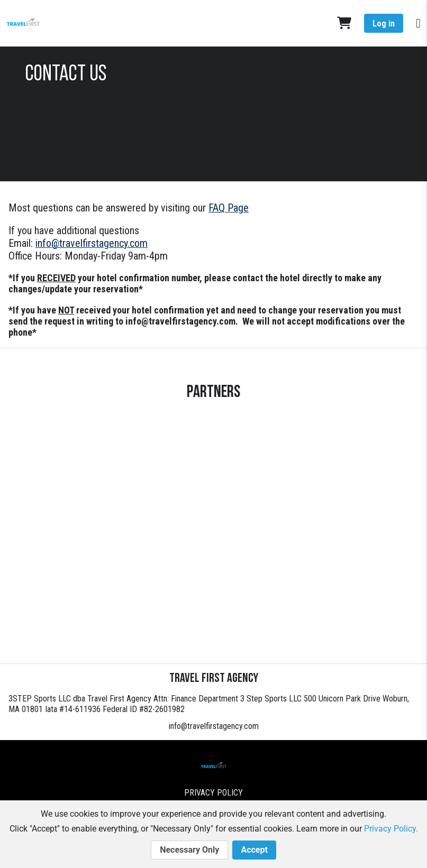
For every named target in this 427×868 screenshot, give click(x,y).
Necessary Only (189, 850)
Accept (254, 850)
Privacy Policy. (391, 829)
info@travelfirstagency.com (214, 726)
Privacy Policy (213, 793)
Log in (384, 24)
